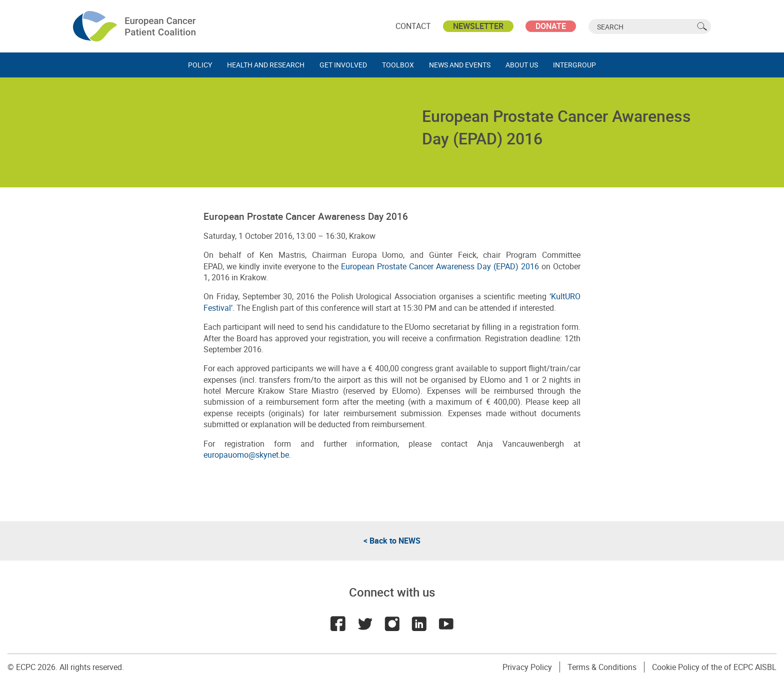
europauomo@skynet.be (246, 455)
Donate (551, 26)
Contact (413, 26)
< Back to (392, 541)
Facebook (338, 624)
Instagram (392, 624)
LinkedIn (419, 624)
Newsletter (478, 26)
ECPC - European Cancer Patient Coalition (135, 26)
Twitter (365, 624)
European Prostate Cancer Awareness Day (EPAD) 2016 (441, 266)
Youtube (446, 624)
